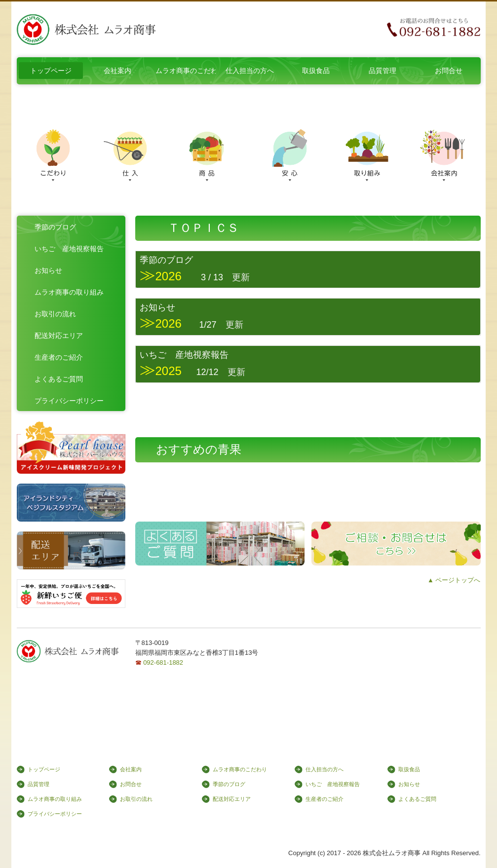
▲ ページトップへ (454, 580)
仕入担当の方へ (250, 71)
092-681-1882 (163, 662)
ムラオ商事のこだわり (186, 71)
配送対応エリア (59, 336)
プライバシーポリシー (69, 401)
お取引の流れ (55, 314)
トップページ (51, 71)
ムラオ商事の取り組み (69, 292)
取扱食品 (316, 71)
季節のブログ (55, 227)
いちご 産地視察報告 (69, 249)
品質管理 (382, 71)
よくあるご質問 (59, 379)
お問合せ (449, 71)
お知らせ (48, 270)
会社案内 (117, 71)
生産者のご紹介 (59, 357)
